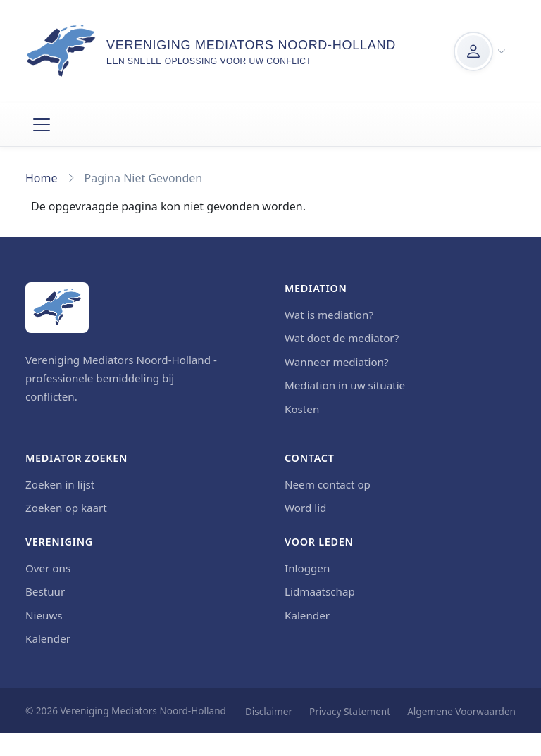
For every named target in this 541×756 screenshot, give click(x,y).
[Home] (57, 308)
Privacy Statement (350, 711)
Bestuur (45, 591)
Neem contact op (328, 484)
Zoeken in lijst (60, 484)
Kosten (302, 409)
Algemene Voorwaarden (461, 711)
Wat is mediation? (329, 315)
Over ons (48, 568)
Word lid (305, 508)
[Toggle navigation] (42, 125)
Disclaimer (269, 711)
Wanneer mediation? (337, 362)
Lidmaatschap (320, 591)
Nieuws (44, 615)
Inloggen (307, 568)
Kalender (48, 638)
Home (42, 178)
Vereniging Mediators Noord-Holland (251, 45)
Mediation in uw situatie (345, 385)
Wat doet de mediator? (342, 338)
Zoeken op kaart (66, 508)
